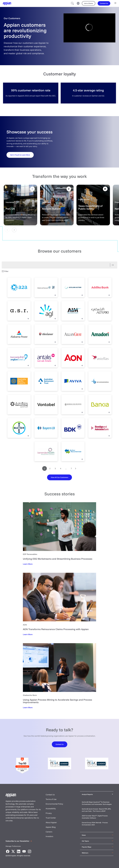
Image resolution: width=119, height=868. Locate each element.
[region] (89, 28)
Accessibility (51, 808)
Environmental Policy (54, 804)
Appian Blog (51, 827)
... (66, 468)
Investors (49, 836)
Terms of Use (51, 799)
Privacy (49, 813)
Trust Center (51, 818)
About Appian (51, 822)
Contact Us (50, 795)
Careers (49, 832)
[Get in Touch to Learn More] (20, 155)
